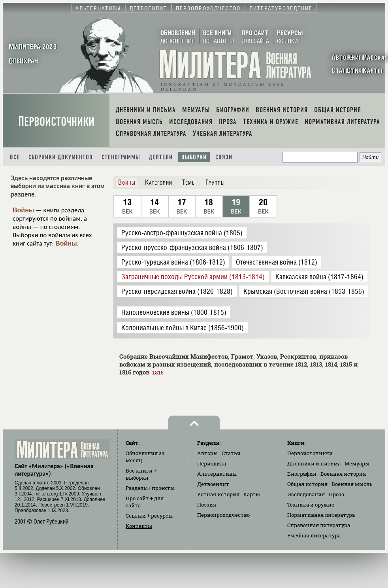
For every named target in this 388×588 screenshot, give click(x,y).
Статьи (231, 453)
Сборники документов (61, 157)
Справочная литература (319, 525)
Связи (224, 157)
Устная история (218, 494)
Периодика (212, 463)
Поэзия (207, 505)
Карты (252, 494)
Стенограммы (121, 157)
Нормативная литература (321, 515)
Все (15, 157)
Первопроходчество (223, 515)
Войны (24, 210)
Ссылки (149, 516)
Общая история (307, 484)
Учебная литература (314, 535)
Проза (336, 494)
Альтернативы (217, 474)
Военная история (343, 474)
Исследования (306, 494)
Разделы (150, 488)
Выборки (194, 157)
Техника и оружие (311, 505)
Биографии (302, 474)
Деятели (161, 157)
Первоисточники (56, 122)
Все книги (141, 474)
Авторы (207, 453)
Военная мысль (352, 484)
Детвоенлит (213, 484)
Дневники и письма (314, 463)
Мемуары (357, 463)
